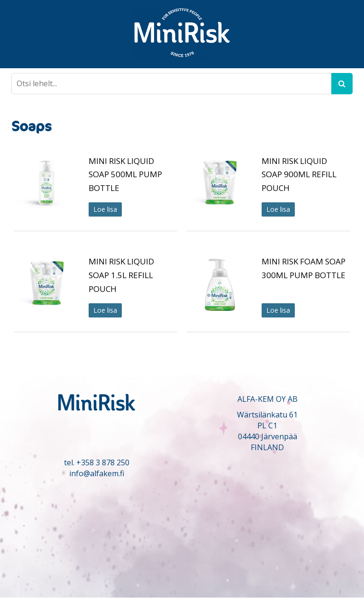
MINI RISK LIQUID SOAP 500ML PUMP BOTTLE (125, 175)
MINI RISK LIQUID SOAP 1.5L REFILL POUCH (121, 275)
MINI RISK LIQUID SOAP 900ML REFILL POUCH (299, 175)
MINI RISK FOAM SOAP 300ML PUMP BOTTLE (304, 268)
